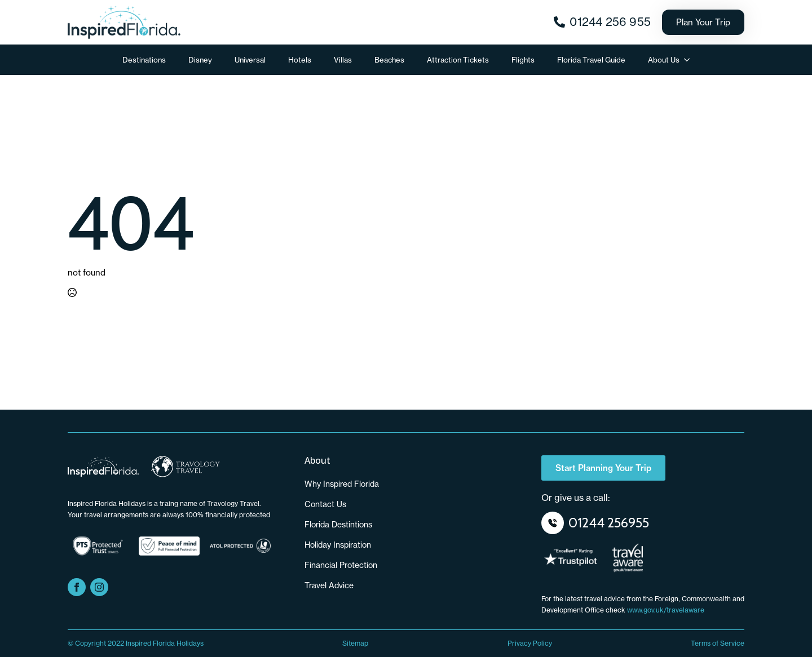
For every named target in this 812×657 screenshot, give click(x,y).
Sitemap (355, 643)
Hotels (300, 60)
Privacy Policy (530, 643)
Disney (200, 60)
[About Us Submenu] (690, 60)
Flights (523, 60)
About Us (664, 60)
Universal (250, 60)
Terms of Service (718, 643)
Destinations (144, 60)
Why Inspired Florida (342, 484)
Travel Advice (329, 585)
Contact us (325, 504)
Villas (343, 60)
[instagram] (99, 587)
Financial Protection (341, 565)
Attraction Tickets (458, 60)
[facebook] (77, 587)
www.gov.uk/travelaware (666, 610)
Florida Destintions (338, 525)
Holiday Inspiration (338, 545)
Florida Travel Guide (591, 60)
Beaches (389, 60)
